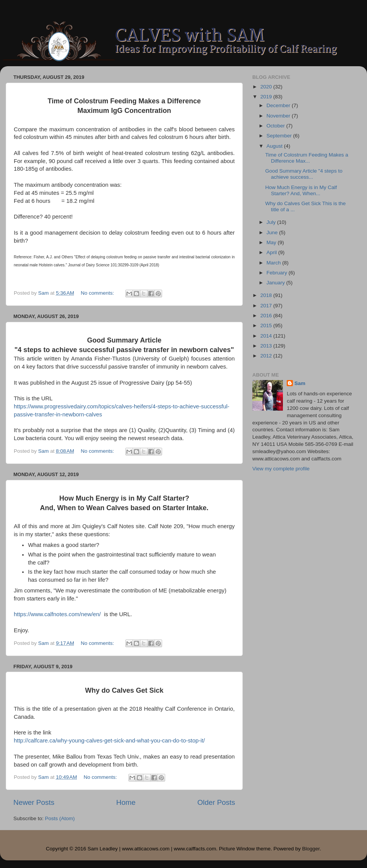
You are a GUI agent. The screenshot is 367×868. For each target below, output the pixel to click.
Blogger (311, 849)
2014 (267, 336)
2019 (267, 97)
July (272, 222)
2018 (267, 295)
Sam (300, 383)
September (280, 136)
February (278, 273)
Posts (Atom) (60, 818)
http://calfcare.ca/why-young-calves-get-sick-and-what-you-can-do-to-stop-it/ (109, 741)
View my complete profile (281, 469)
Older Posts (216, 802)
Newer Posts (34, 802)
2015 (267, 325)
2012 (267, 356)
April (272, 252)
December (279, 105)
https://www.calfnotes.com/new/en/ (57, 614)
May (272, 242)
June (273, 232)
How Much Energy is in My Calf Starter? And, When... (301, 190)
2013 (267, 346)
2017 (267, 306)
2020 (267, 87)
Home (126, 802)
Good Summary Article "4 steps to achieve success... (304, 174)
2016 (267, 316)
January (276, 283)
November (279, 116)
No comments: (98, 293)
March (274, 263)
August (275, 146)
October (276, 126)
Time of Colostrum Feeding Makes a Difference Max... (307, 158)
